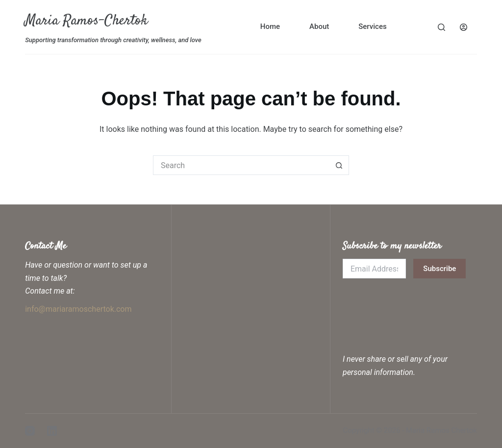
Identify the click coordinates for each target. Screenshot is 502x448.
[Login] (464, 27)
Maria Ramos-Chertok (86, 21)
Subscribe (439, 269)
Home (270, 26)
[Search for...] (241, 165)
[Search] (441, 27)
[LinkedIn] (52, 431)
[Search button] (339, 165)
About (319, 26)
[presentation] (417, 307)
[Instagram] (30, 431)
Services (372, 26)
